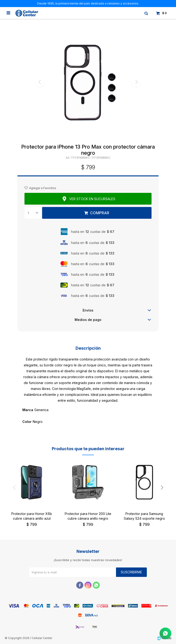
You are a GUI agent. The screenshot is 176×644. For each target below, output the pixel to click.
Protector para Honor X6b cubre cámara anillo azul (32, 516)
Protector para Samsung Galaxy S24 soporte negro (144, 516)
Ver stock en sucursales (92, 199)
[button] (162, 488)
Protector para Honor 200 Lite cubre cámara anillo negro (88, 516)
